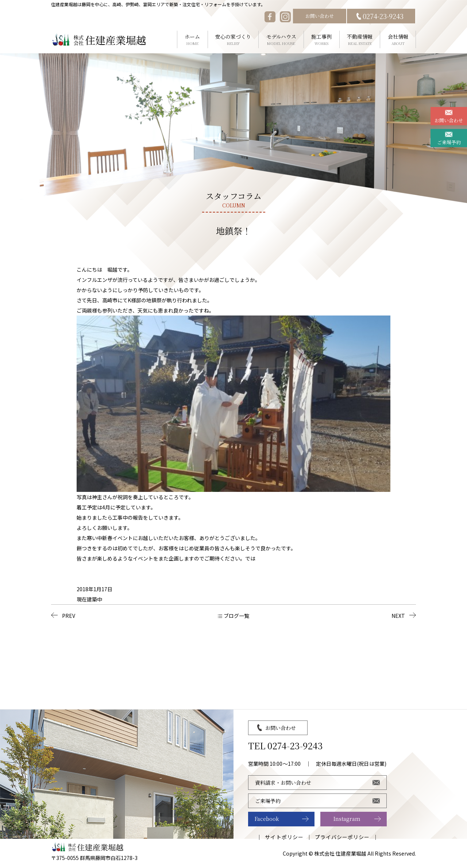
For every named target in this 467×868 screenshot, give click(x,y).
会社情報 (398, 40)
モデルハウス (281, 40)
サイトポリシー (284, 837)
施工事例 (322, 40)
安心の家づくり (233, 40)
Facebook (267, 819)
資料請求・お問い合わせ (283, 783)
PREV (69, 616)
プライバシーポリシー (342, 837)
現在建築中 (89, 599)
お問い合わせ (320, 16)
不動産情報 (360, 40)
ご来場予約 (449, 142)
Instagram (347, 819)
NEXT (398, 616)
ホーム (192, 40)
